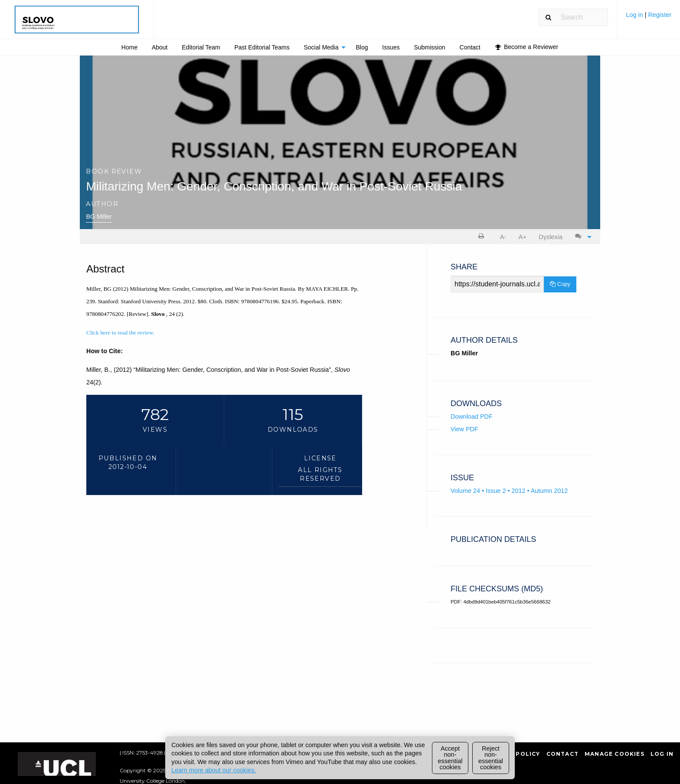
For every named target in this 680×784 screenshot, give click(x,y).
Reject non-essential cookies (491, 758)
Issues (391, 47)
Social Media (321, 47)
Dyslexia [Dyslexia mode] (551, 237)
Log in (635, 15)
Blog (362, 47)
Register (660, 15)
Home (129, 47)
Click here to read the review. (120, 333)
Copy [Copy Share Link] (560, 284)
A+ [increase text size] (523, 237)
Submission (429, 47)
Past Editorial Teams (262, 47)
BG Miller (99, 217)
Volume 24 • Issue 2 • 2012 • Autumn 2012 (509, 491)
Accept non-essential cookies (450, 758)
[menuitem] (649, 18)
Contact (470, 47)
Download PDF (472, 417)
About (160, 47)
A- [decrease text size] (503, 237)
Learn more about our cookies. (214, 770)
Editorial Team (201, 47)
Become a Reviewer (527, 47)
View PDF (464, 429)
